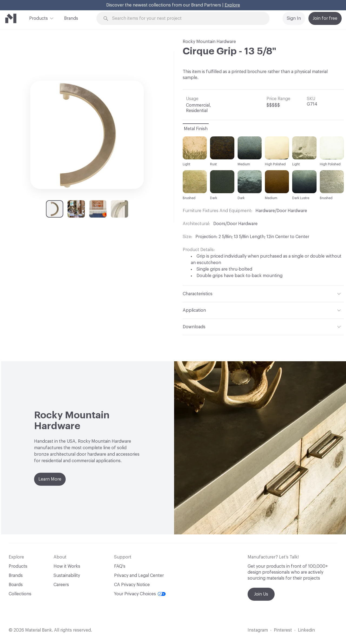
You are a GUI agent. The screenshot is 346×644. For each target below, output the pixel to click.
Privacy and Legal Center (139, 576)
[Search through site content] (186, 19)
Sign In (294, 18)
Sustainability (67, 576)
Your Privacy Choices (140, 594)
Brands (71, 18)
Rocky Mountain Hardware (209, 42)
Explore (232, 5)
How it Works (67, 566)
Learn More (50, 479)
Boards (16, 585)
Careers (61, 585)
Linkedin (306, 630)
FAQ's (120, 566)
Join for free (325, 18)
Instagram (258, 630)
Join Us (261, 594)
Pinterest (283, 630)
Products (39, 18)
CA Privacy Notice (132, 585)
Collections (20, 594)
